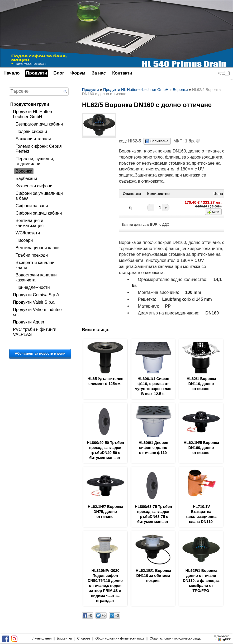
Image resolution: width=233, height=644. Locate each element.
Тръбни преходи (32, 255)
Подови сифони (31, 131)
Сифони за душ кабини (39, 213)
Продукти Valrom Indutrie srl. (37, 312)
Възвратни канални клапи (35, 265)
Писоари (24, 240)
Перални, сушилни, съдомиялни (35, 161)
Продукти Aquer (29, 322)
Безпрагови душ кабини (39, 124)
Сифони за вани (32, 206)
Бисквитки (64, 638)
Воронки (24, 171)
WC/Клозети (28, 233)
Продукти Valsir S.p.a (34, 302)
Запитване (159, 141)
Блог (59, 73)
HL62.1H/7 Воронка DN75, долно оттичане (106, 512)
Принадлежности (33, 287)
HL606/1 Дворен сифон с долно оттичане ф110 (153, 448)
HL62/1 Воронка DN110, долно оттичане (201, 384)
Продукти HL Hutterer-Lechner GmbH (35, 114)
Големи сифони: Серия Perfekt (39, 149)
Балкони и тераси (33, 139)
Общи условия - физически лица (120, 638)
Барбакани (26, 178)
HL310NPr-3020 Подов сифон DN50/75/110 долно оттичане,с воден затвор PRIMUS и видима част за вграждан (105, 586)
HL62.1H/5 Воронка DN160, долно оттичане (201, 448)
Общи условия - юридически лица (175, 638)
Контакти (122, 73)
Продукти (36, 73)
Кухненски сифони (34, 186)
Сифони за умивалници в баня (39, 196)
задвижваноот (223, 638)
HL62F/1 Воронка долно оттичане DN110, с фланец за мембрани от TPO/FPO (201, 581)
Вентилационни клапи (38, 248)
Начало (11, 73)
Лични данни (42, 638)
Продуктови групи (30, 104)
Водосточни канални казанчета (36, 277)
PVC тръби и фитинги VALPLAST (35, 332)
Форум (78, 73)
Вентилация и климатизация (30, 223)
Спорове (84, 638)
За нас (99, 73)
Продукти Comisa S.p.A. (37, 295)
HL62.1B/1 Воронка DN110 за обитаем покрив (153, 576)
